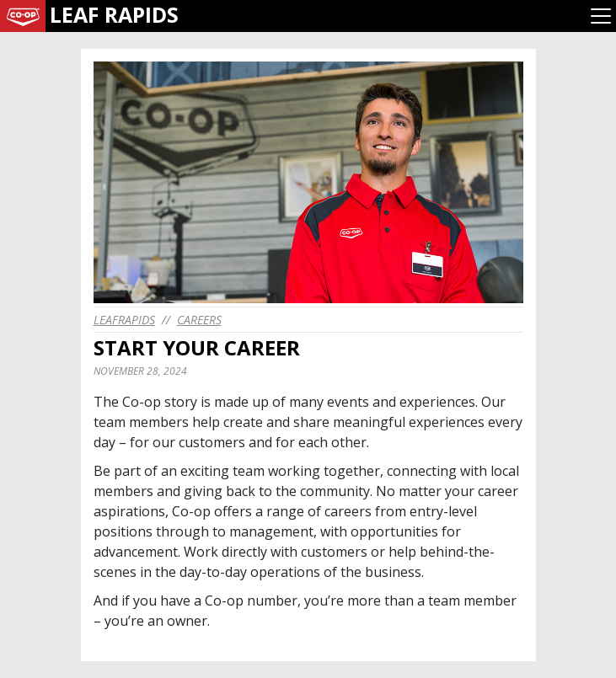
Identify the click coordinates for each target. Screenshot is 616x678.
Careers (199, 320)
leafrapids (124, 320)
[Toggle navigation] (601, 16)
